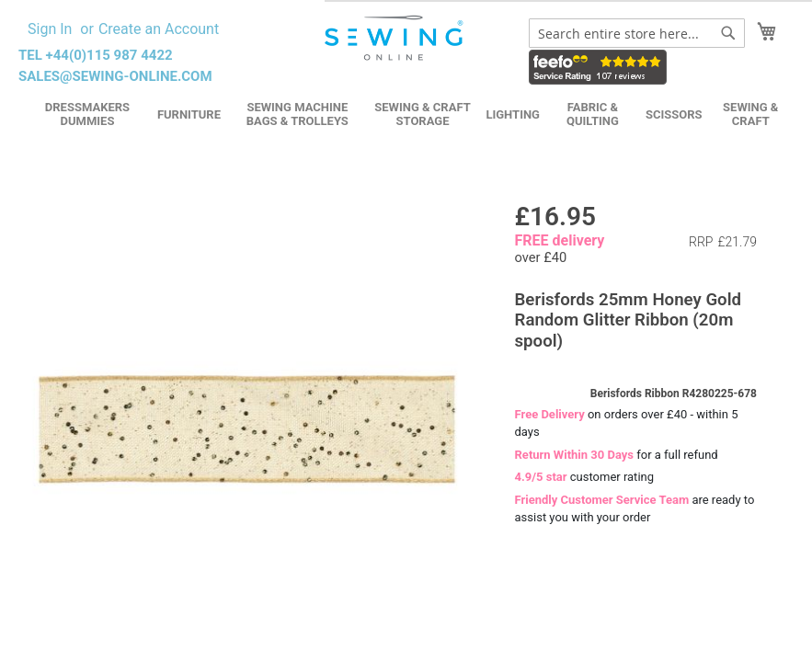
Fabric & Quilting (593, 114)
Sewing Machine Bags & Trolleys (297, 114)
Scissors (674, 114)
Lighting (513, 114)
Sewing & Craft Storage (422, 114)
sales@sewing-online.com (115, 76)
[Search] (728, 33)
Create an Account (159, 29)
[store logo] (395, 38)
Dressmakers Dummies (87, 114)
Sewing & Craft (750, 114)
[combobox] (637, 33)
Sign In (50, 29)
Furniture (189, 114)
